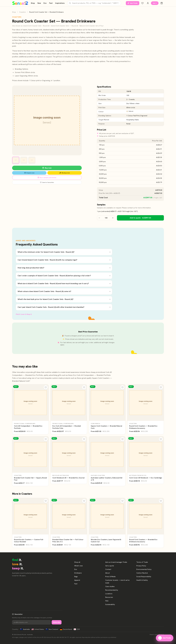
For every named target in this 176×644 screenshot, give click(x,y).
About (107, 573)
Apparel (77, 580)
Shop (33, 3)
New (39, 3)
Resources (109, 597)
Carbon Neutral (142, 573)
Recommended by (112, 590)
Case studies (110, 586)
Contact (108, 569)
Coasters (23, 12)
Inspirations (60, 3)
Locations (109, 594)
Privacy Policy (141, 566)
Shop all (77, 562)
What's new (78, 566)
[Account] (148, 3)
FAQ (107, 601)
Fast (51, 3)
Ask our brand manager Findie (116, 562)
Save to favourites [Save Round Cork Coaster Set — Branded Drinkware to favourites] (47, 182)
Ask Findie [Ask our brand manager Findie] (133, 3)
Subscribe (57, 622)
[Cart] (162, 3)
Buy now (47, 168)
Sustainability (110, 604)
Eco (45, 3)
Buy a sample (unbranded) (47, 178)
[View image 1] (16, 160)
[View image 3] (32, 160)
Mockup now (65, 173)
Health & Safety (142, 580)
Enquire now (29, 173)
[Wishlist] (142, 3)
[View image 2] (24, 160)
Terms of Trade (142, 562)
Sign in (155, 3)
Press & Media (110, 577)
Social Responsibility (144, 577)
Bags (76, 577)
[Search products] (94, 3)
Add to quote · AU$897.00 (140, 218)
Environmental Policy (144, 569)
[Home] (20, 3)
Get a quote (110, 566)
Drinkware (78, 573)
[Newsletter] (31, 622)
